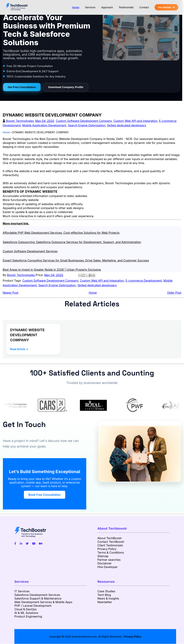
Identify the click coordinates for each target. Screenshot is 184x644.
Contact (144, 7)
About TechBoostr (110, 538)
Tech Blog (104, 595)
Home (76, 7)
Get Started (166, 7)
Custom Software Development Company (84, 121)
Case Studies (106, 591)
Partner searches (109, 560)
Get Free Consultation (22, 87)
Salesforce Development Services (37, 595)
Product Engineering (28, 616)
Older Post (174, 293)
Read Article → (19, 349)
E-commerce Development (144, 281)
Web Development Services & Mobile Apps (43, 602)
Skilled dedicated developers (126, 125)
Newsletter (105, 602)
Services (90, 7)
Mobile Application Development (44, 125)
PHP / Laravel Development (33, 606)
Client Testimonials (110, 545)
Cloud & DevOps (26, 609)
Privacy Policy (107, 549)
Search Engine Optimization (87, 125)
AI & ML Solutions (26, 613)
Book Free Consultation (45, 495)
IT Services (22, 591)
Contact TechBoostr (111, 542)
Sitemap (103, 556)
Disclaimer (104, 563)
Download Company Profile (66, 87)
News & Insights (108, 598)
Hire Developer (108, 567)
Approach (107, 7)
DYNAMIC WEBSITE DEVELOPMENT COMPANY (27, 335)
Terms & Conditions (111, 553)
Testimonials (126, 7)
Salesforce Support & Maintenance (38, 598)
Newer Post (11, 293)
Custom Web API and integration (135, 121)
